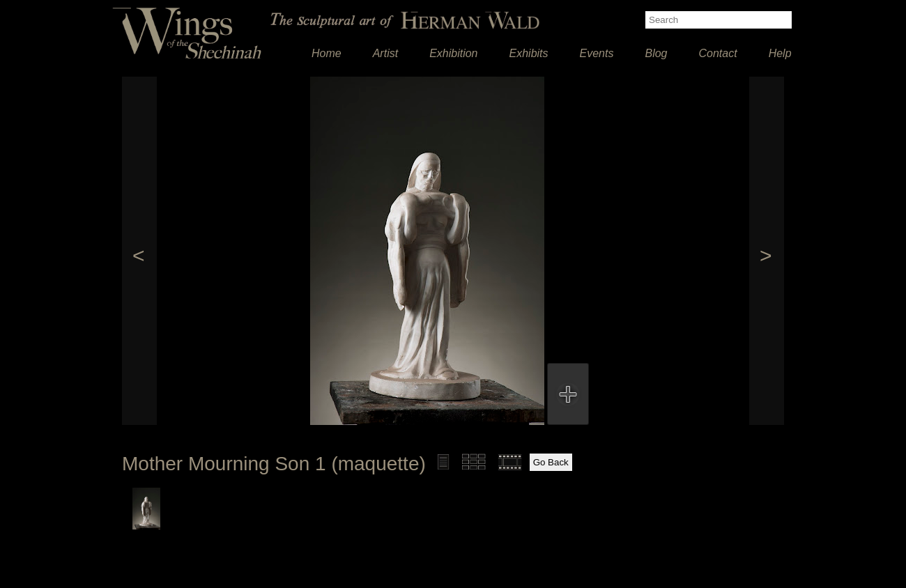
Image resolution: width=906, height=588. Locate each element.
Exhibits (529, 53)
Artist (385, 53)
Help (780, 53)
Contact (718, 53)
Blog (656, 53)
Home (327, 53)
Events (597, 53)
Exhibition (453, 53)
